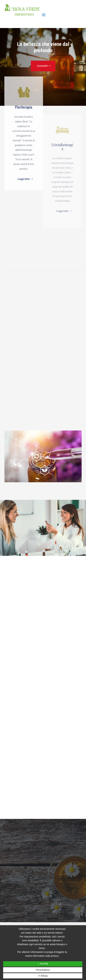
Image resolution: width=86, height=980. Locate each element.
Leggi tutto (24, 220)
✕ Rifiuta (43, 976)
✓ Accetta (43, 964)
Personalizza (43, 970)
